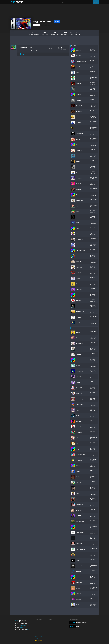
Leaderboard (48, 2)
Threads (51, 622)
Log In (96, 2)
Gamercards (40, 2)
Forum (50, 25)
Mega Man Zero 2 (43, 21)
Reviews (54, 2)
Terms (37, 638)
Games (28, 2)
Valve (28, 630)
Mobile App (38, 624)
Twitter (51, 624)
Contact (38, 630)
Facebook (51, 626)
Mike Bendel (24, 626)
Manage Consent (40, 634)
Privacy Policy (39, 636)
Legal (37, 632)
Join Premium (39, 640)
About (37, 628)
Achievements (37, 25)
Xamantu (22, 628)
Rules (37, 626)
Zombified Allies (26, 47)
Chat (59, 2)
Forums (33, 2)
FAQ (36, 622)
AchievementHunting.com (55, 628)
